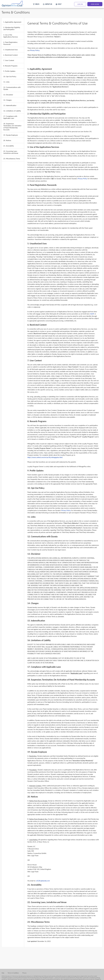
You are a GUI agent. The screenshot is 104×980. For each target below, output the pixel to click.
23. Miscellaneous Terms (12, 159)
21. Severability (9, 146)
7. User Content (9, 60)
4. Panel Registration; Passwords (10, 43)
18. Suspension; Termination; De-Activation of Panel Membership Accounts (12, 127)
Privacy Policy (35, 50)
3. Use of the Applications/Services (11, 36)
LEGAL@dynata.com (43, 881)
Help (3, 973)
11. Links (6, 82)
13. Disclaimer (8, 95)
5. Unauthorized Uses (11, 50)
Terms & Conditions (13, 973)
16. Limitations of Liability (12, 111)
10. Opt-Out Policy (10, 76)
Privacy (24, 973)
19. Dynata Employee (11, 135)
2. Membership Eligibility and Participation (12, 28)
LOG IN (80, 4)
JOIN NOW (95, 4)
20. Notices (7, 140)
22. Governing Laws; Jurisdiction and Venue (11, 152)
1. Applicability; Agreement (12, 22)
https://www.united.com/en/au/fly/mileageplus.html (45, 457)
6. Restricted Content (10, 55)
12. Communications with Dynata (12, 88)
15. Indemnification (10, 105)
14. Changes (8, 100)
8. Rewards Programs (10, 66)
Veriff (92, 314)
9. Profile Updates (9, 71)
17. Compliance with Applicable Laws (10, 117)
